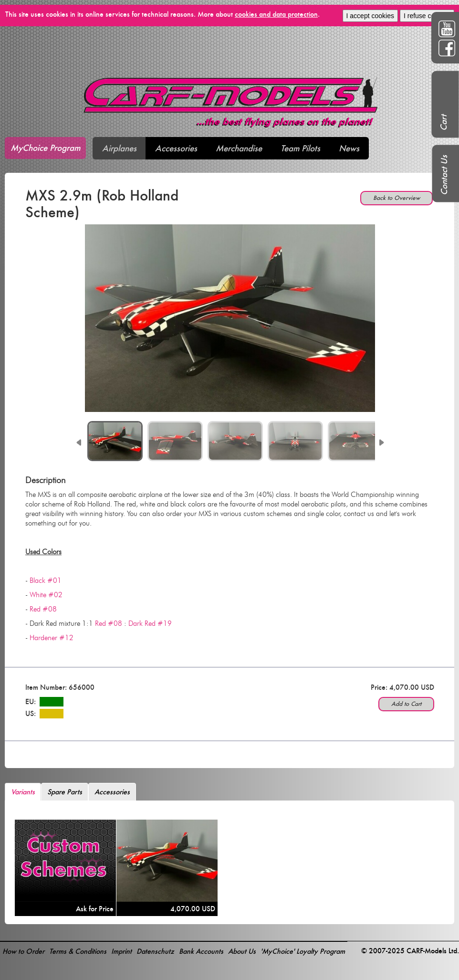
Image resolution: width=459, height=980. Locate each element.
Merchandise (239, 148)
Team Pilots (300, 148)
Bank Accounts (201, 951)
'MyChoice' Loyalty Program (303, 951)
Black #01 (46, 580)
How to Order (23, 951)
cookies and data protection (276, 14)
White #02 (46, 595)
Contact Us (444, 175)
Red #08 (43, 609)
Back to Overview (396, 198)
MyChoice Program (45, 148)
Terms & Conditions (78, 951)
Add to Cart (406, 704)
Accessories (176, 148)
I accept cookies (370, 16)
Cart (443, 123)
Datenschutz (155, 951)
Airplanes (119, 148)
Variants (23, 792)
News (349, 148)
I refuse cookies (427, 16)
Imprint (121, 951)
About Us (242, 951)
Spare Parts (65, 792)
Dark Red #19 (150, 623)
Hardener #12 (52, 638)
